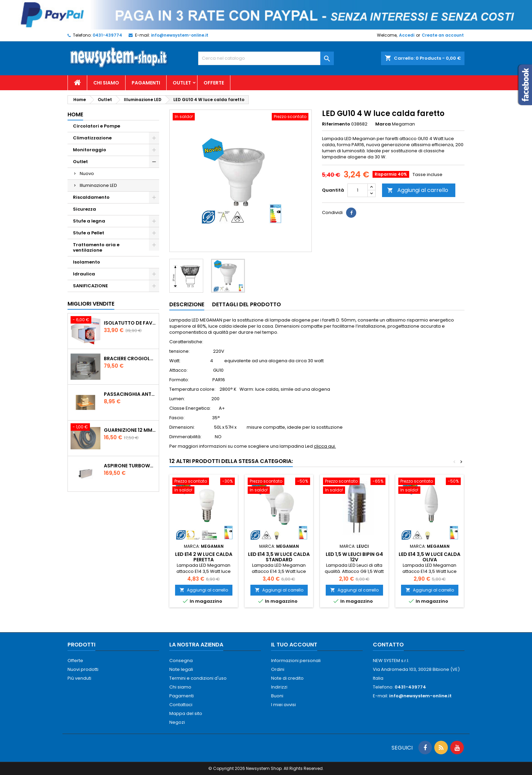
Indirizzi (279, 687)
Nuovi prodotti (83, 669)
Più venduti (79, 678)
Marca (383, 124)
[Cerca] (266, 58)
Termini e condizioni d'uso (198, 678)
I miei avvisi (283, 705)
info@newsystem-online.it (180, 35)
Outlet (182, 83)
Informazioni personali (296, 661)
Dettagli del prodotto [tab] (246, 304)
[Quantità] (358, 190)
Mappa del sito (186, 713)
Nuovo (87, 173)
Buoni (277, 696)
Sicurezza (84, 209)
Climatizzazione (92, 138)
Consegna (181, 661)
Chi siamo (106, 83)
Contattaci (181, 705)
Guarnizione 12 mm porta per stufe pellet (130, 430)
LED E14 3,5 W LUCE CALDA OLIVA (430, 557)
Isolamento (87, 262)
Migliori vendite (91, 304)
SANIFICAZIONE (90, 286)
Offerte (214, 83)
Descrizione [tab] (187, 304)
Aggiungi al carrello (418, 190)
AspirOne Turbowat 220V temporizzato (130, 466)
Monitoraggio (90, 150)
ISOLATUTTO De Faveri (130, 323)
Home (75, 114)
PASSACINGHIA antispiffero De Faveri (130, 394)
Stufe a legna (89, 221)
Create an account (443, 35)
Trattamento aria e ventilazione (96, 247)
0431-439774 (107, 35)
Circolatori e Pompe (97, 126)
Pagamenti (146, 83)
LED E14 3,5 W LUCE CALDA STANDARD (279, 557)
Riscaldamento (91, 197)
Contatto (388, 645)
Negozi (177, 722)
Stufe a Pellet (89, 233)
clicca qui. (325, 446)
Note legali (181, 669)
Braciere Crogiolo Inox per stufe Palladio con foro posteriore (130, 359)
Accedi (407, 35)
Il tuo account (294, 645)
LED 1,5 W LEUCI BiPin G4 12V (354, 557)
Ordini (278, 669)
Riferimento (336, 124)
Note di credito (287, 678)
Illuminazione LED (98, 185)
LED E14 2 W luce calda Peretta (204, 557)
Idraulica (84, 274)
